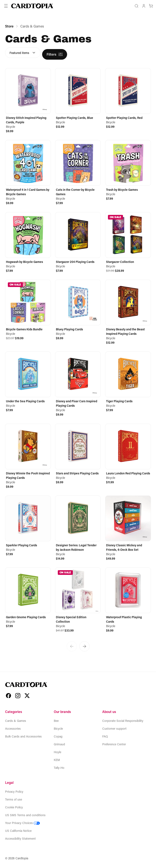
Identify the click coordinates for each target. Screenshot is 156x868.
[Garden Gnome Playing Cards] (28, 598)
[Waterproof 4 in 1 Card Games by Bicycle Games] (28, 173)
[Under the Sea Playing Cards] (28, 382)
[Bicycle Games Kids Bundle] (28, 310)
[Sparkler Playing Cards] (28, 526)
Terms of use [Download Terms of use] (14, 799)
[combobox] (23, 53)
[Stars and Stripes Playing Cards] (78, 454)
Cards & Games (16, 721)
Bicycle (58, 729)
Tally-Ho (59, 768)
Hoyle (57, 752)
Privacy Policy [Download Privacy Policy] (14, 792)
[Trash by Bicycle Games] (128, 170)
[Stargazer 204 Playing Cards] (78, 242)
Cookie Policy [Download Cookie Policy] (14, 807)
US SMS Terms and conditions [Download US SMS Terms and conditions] (25, 815)
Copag (58, 736)
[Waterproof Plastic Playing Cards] (128, 600)
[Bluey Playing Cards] (78, 310)
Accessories (13, 729)
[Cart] (151, 6)
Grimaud (59, 744)
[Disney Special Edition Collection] (78, 600)
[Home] (32, 6)
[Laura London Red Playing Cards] (128, 454)
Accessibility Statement (20, 838)
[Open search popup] (137, 6)
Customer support (114, 729)
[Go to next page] (84, 646)
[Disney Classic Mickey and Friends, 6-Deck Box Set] (128, 528)
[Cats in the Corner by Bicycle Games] (78, 173)
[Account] (144, 6)
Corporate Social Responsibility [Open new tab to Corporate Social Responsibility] (123, 721)
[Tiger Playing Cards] (128, 382)
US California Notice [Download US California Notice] (18, 831)
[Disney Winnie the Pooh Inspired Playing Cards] (28, 456)
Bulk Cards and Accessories (23, 736)
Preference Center (114, 744)
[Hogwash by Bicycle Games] (28, 242)
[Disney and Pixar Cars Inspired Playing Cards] (78, 384)
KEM (57, 760)
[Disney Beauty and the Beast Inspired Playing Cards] (128, 312)
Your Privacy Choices (22, 823)
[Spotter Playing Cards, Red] (128, 98)
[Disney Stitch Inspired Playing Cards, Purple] (28, 101)
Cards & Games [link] (32, 26)
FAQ (105, 736)
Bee (56, 721)
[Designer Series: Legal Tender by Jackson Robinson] (78, 528)
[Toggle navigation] (6, 6)
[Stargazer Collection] (128, 242)
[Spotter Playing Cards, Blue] (78, 98)
